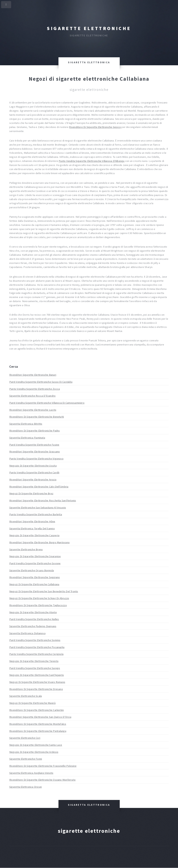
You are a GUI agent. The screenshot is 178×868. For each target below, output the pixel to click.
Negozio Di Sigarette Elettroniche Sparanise (35, 556)
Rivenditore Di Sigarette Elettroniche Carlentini (37, 710)
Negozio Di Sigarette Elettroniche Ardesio (34, 752)
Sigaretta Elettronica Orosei (26, 787)
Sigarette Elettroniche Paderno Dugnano (33, 626)
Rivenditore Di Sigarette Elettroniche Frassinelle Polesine (43, 766)
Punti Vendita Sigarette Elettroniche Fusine (34, 445)
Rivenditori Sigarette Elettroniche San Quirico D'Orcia (40, 717)
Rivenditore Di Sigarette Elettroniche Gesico (95, 127)
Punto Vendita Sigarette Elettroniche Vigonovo (36, 459)
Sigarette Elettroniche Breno (26, 549)
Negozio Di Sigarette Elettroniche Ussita (33, 466)
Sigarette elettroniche (89, 28)
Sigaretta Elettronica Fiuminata (27, 438)
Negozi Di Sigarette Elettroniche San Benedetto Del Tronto (44, 591)
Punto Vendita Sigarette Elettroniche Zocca (35, 389)
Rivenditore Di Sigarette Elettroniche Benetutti (37, 417)
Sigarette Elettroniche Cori (25, 738)
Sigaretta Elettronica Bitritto (26, 424)
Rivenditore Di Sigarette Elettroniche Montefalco (38, 724)
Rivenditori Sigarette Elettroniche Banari (33, 375)
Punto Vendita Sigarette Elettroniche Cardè (34, 472)
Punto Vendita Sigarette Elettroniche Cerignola (36, 654)
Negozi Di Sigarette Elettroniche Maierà (32, 703)
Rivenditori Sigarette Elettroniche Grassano (35, 452)
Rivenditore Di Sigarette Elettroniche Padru (34, 431)
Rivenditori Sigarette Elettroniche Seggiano (35, 577)
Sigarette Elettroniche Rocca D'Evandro (32, 396)
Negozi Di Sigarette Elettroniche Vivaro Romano (37, 682)
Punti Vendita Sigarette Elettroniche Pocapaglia (37, 647)
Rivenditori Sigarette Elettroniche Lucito (33, 410)
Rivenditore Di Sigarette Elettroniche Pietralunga (38, 731)
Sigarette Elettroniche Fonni (26, 759)
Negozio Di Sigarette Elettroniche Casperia (34, 535)
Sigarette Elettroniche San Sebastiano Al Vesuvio (38, 508)
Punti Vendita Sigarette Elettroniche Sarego (35, 668)
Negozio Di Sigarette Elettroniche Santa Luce (36, 745)
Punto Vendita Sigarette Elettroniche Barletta (36, 514)
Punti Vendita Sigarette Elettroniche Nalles (34, 619)
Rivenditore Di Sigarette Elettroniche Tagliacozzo (38, 605)
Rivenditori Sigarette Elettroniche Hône (32, 521)
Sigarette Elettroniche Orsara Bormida (32, 570)
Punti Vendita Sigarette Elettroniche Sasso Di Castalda (41, 382)
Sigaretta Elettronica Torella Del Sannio (32, 528)
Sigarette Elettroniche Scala (26, 696)
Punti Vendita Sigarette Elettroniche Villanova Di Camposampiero (47, 403)
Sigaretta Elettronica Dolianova (27, 633)
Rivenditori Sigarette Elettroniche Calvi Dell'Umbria (39, 487)
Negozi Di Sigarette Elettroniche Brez (31, 493)
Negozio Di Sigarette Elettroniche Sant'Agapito (37, 675)
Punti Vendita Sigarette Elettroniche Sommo (35, 640)
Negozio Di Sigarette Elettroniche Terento (34, 661)
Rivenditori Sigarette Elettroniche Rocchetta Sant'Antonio (43, 500)
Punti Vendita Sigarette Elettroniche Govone (35, 563)
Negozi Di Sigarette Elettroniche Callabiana (34, 584)
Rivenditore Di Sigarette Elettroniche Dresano (36, 689)
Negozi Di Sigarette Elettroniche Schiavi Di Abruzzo (39, 598)
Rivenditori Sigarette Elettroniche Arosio (33, 480)
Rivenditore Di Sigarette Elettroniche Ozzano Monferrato (42, 780)
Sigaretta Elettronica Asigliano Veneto (31, 773)
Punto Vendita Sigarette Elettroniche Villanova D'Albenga (92, 161)
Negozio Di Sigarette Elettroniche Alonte (33, 612)
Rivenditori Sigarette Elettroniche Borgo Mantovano (39, 542)
